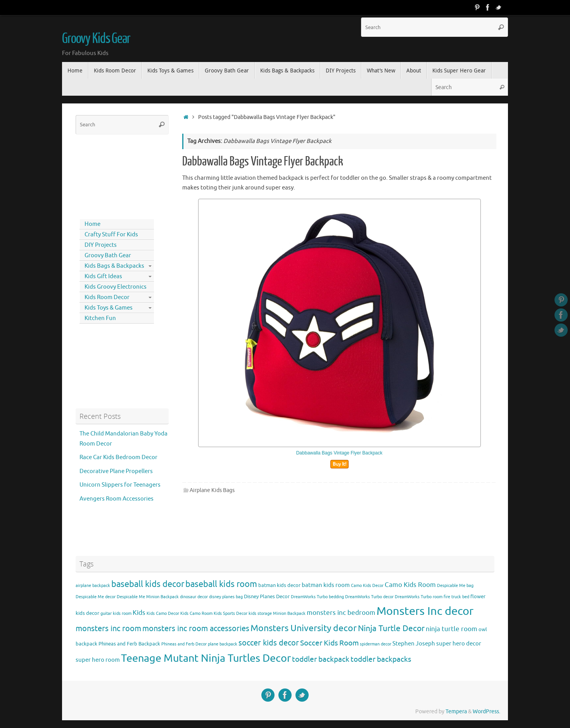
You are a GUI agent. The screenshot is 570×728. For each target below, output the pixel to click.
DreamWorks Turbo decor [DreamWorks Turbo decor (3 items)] (369, 597)
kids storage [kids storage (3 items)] (260, 614)
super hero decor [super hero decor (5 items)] (459, 644)
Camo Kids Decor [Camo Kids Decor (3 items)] (367, 586)
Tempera (456, 712)
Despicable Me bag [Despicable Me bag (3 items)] (455, 586)
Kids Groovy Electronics (116, 287)
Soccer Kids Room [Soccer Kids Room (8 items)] (329, 643)
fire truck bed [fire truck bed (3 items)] (456, 597)
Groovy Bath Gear (108, 256)
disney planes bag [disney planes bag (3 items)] (226, 597)
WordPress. (486, 712)
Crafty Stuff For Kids (111, 235)
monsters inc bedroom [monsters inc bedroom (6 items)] (341, 613)
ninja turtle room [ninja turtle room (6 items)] (452, 629)
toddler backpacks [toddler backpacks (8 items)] (381, 659)
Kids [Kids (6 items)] (139, 613)
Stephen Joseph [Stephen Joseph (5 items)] (414, 644)
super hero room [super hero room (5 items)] (98, 660)
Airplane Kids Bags (212, 490)
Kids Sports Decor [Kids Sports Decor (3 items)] (231, 614)
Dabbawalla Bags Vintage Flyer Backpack (263, 162)
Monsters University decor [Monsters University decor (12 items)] (304, 628)
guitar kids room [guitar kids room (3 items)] (116, 614)
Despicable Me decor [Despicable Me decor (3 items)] (96, 597)
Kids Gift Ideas (103, 276)
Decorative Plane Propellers (116, 471)
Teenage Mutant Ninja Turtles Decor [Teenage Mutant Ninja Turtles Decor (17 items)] (206, 658)
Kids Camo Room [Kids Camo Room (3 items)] (196, 614)
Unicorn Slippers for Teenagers (120, 485)
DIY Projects (101, 245)
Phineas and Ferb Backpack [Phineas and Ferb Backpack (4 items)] (129, 644)
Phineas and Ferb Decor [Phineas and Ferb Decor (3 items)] (184, 644)
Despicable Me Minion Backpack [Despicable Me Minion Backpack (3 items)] (148, 597)
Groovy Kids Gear (96, 39)
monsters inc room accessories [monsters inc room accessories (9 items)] (196, 628)
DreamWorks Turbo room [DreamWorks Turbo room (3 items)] (419, 597)
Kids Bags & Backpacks (114, 266)
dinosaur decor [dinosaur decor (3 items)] (194, 597)
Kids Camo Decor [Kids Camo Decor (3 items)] (163, 614)
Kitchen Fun (100, 318)
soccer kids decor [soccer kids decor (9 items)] (269, 643)
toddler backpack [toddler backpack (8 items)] (321, 659)
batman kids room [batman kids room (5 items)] (326, 585)
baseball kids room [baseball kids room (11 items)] (221, 584)
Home (92, 224)
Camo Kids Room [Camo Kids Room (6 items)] (410, 585)
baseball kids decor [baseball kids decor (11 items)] (148, 584)
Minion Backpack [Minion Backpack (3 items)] (289, 614)
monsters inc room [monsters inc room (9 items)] (108, 628)
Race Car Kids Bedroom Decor (118, 457)
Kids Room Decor (107, 297)
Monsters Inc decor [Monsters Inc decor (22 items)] (425, 611)
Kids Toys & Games (109, 308)
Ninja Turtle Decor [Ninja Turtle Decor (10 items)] (391, 628)
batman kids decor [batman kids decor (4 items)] (279, 585)
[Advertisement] (111, 175)
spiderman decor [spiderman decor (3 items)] (376, 644)
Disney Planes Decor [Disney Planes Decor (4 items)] (267, 596)
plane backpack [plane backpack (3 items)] (223, 644)
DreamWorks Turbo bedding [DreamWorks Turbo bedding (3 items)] (317, 597)
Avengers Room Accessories (117, 499)
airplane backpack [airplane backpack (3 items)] (93, 586)
